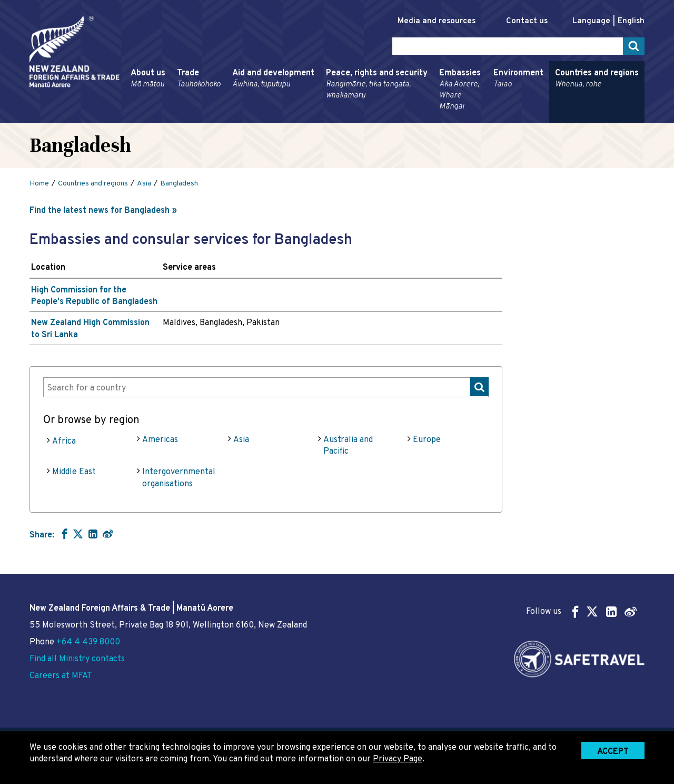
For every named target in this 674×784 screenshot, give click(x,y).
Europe (427, 440)
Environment (518, 79)
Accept (613, 752)
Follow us (581, 611)
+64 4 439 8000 (88, 642)
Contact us (527, 21)
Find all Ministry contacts (77, 659)
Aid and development (273, 79)
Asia (241, 440)
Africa (64, 442)
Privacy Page (398, 759)
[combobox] (266, 387)
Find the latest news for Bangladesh (100, 211)
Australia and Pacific (348, 446)
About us (148, 79)
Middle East (74, 472)
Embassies (460, 90)
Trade (199, 79)
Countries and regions (597, 79)
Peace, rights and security (377, 85)
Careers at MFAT (61, 676)
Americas (160, 440)
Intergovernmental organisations (179, 478)
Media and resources (437, 21)
